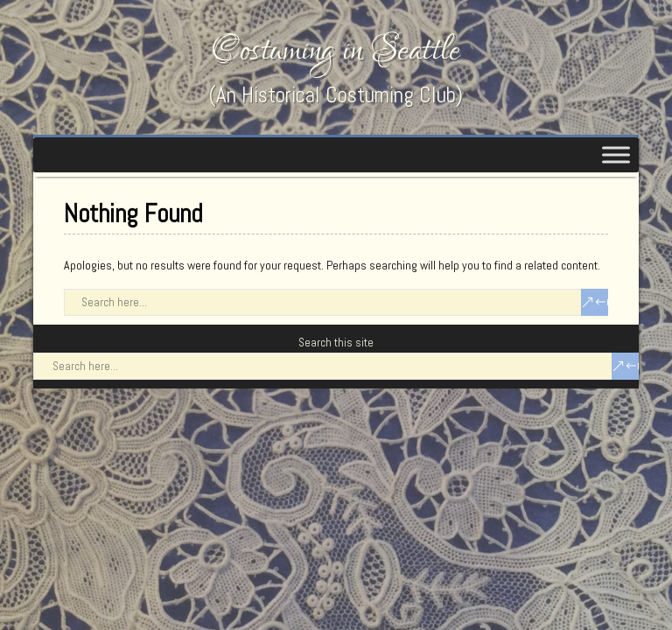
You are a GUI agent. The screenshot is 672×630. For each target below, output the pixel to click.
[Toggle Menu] (616, 154)
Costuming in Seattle (336, 50)
